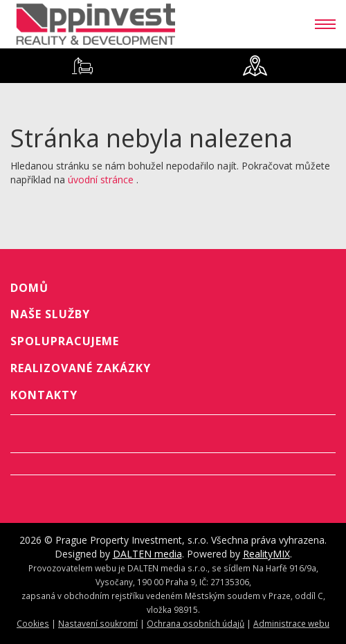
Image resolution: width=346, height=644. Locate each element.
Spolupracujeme (65, 341)
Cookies (33, 623)
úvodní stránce (101, 180)
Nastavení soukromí (98, 623)
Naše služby (50, 314)
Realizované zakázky (81, 368)
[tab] (82, 66)
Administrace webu (291, 623)
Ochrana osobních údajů (195, 623)
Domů (29, 288)
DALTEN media (147, 554)
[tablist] (173, 66)
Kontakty (44, 395)
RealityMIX (266, 554)
